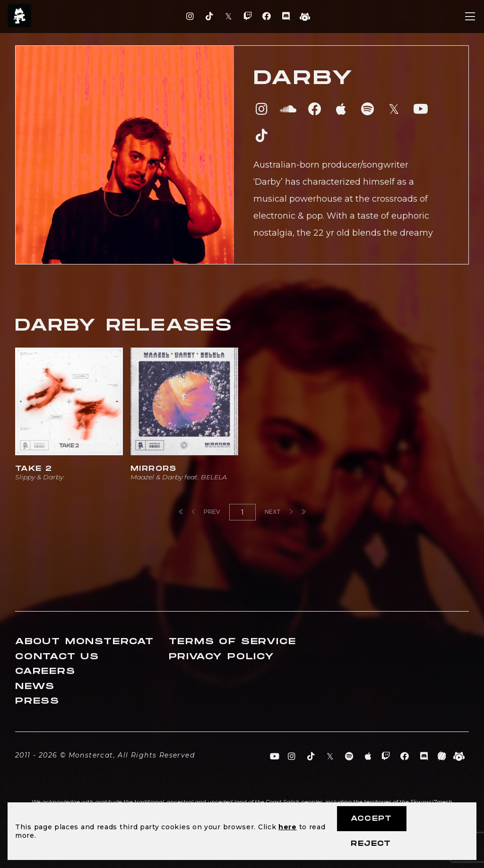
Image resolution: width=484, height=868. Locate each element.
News (35, 686)
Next (279, 512)
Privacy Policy (222, 657)
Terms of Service (233, 642)
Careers (45, 671)
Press (37, 701)
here (288, 827)
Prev (206, 512)
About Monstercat (85, 642)
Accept (371, 819)
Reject (371, 844)
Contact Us (57, 657)
